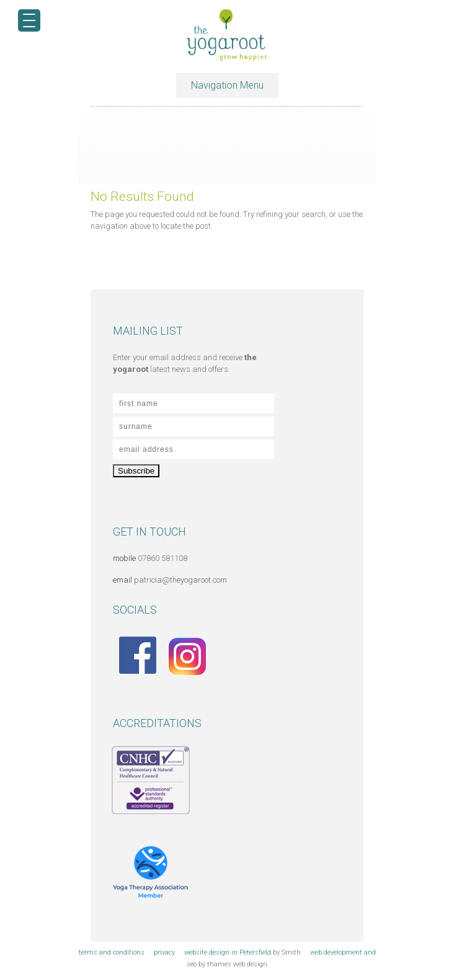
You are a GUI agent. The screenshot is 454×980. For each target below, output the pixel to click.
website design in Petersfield (228, 952)
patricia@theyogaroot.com (180, 580)
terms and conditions (112, 952)
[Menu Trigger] (29, 20)
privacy (164, 952)
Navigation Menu (227, 85)
